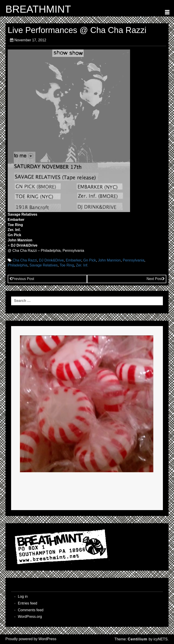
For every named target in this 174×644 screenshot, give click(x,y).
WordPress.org (30, 617)
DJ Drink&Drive (51, 260)
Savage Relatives (44, 265)
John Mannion (109, 260)
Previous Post (22, 279)
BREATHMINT (38, 9)
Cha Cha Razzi (25, 260)
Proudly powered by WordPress (31, 639)
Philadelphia (18, 265)
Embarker (73, 260)
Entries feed (28, 603)
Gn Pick (90, 260)
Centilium (138, 639)
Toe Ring (67, 265)
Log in (23, 596)
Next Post (156, 279)
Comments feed (31, 610)
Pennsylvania (134, 260)
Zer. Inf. (82, 265)
